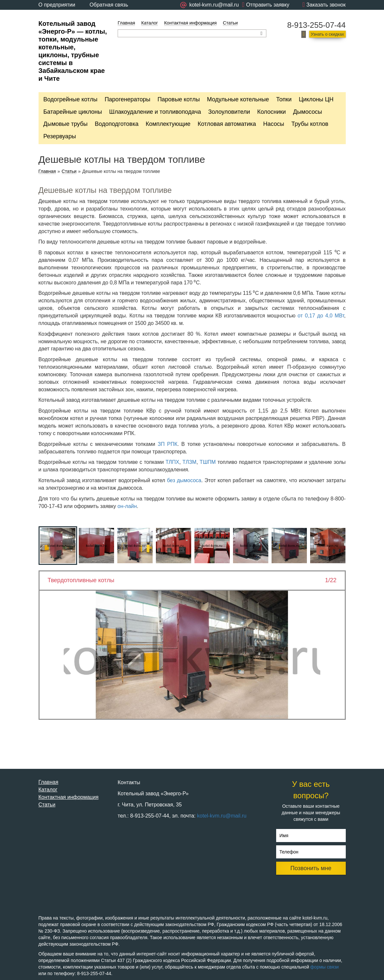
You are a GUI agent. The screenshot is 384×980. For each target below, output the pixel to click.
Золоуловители (229, 112)
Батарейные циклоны (73, 112)
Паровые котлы (179, 99)
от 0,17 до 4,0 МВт (321, 316)
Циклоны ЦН (316, 99)
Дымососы (308, 112)
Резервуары (60, 136)
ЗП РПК (168, 444)
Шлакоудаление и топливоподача (155, 112)
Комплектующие (168, 124)
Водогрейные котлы (71, 99)
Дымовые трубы (66, 124)
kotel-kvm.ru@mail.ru (222, 816)
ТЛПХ (172, 462)
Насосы (274, 124)
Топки (284, 99)
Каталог (150, 23)
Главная (126, 23)
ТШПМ (208, 462)
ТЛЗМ (189, 462)
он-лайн (127, 506)
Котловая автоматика (227, 124)
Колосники (272, 112)
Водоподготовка (117, 124)
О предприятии (57, 5)
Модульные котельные (238, 99)
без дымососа (184, 480)
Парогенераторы (127, 99)
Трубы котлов (310, 124)
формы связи (325, 967)
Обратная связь (109, 5)
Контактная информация (190, 23)
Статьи (230, 23)
